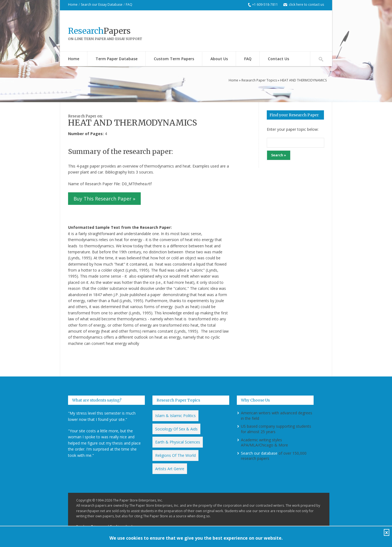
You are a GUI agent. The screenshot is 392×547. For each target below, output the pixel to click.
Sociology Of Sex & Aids (176, 429)
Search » (279, 155)
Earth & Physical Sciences (178, 442)
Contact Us (278, 59)
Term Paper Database (117, 59)
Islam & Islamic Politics (175, 416)
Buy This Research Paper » (104, 199)
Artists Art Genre (170, 469)
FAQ (129, 4)
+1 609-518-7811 (265, 4)
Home (73, 4)
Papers (99, 31)
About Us (219, 59)
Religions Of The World (175, 455)
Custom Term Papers (174, 59)
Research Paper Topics (259, 80)
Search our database (259, 453)
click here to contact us (306, 4)
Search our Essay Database (102, 4)
